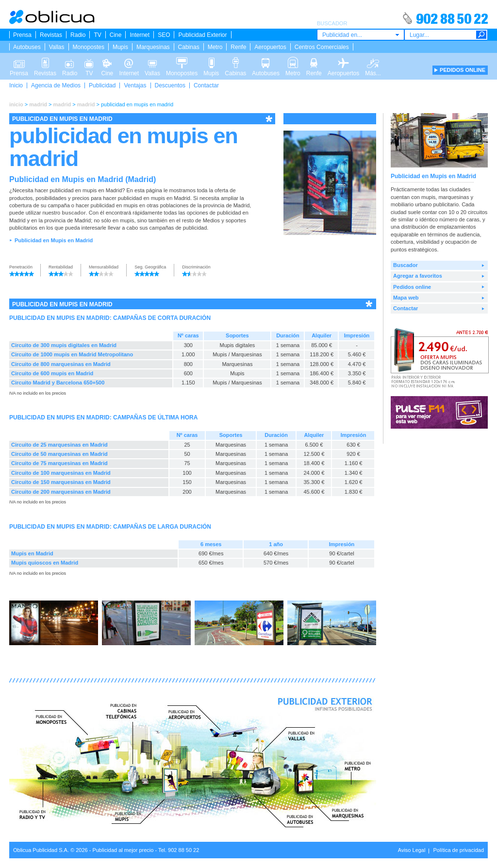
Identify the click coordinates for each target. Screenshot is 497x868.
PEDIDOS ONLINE (463, 70)
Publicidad (102, 85)
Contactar (206, 85)
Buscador (406, 265)
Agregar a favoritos (418, 276)
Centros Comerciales (322, 47)
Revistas (51, 35)
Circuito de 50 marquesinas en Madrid (59, 454)
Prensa (22, 35)
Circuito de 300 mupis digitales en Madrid (64, 345)
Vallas (57, 47)
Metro (215, 47)
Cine (116, 35)
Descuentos (170, 85)
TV (97, 35)
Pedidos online (412, 287)
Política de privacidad (458, 850)
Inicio (16, 85)
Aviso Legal (412, 850)
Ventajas (135, 85)
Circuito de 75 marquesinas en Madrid (59, 463)
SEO (164, 35)
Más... (373, 62)
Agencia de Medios (56, 85)
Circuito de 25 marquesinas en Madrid (59, 445)
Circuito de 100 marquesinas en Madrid (61, 473)
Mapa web (406, 298)
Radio (78, 35)
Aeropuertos (270, 47)
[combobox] (361, 35)
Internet (140, 35)
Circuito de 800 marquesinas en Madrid (61, 364)
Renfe (238, 47)
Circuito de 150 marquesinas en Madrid (61, 482)
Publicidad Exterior (202, 35)
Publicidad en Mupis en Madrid (54, 240)
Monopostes (89, 47)
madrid (38, 104)
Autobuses (27, 47)
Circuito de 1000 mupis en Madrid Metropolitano (72, 354)
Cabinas (189, 47)
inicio (16, 104)
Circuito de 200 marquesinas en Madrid (61, 492)
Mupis (120, 47)
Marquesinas (153, 47)
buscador (74, 213)
